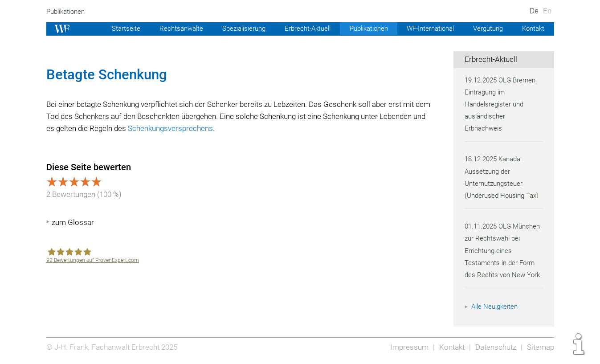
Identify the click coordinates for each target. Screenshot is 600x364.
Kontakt (533, 29)
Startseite (112, 29)
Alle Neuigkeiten (496, 307)
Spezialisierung (232, 29)
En (547, 11)
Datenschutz (494, 347)
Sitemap (540, 347)
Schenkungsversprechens (222, 128)
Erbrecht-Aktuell (298, 29)
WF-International (427, 29)
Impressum (407, 347)
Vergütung (486, 29)
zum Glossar (73, 222)
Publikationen (67, 12)
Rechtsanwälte (167, 29)
